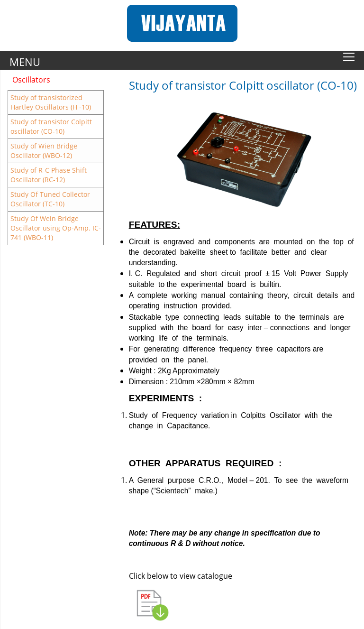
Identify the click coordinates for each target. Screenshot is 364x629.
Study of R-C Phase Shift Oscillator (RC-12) (49, 175)
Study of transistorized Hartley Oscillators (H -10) (51, 102)
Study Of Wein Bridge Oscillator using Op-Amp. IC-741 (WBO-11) (56, 228)
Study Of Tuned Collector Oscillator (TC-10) (50, 199)
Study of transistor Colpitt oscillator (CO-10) (51, 126)
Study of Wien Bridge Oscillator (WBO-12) (44, 151)
